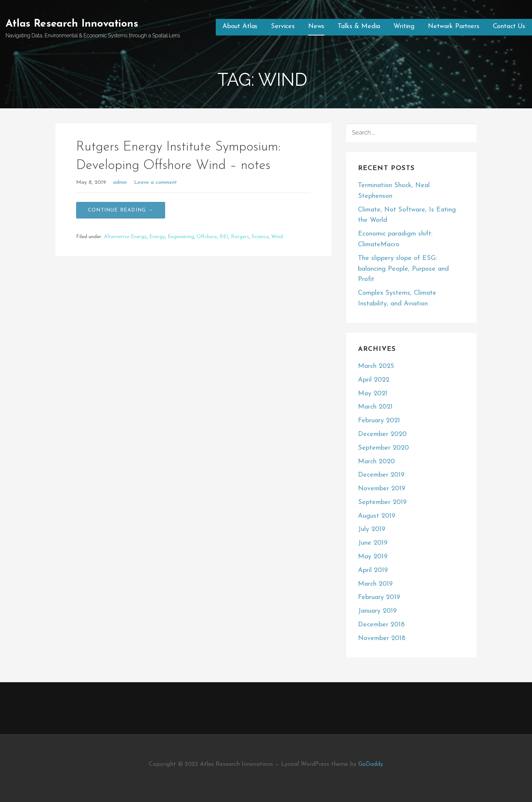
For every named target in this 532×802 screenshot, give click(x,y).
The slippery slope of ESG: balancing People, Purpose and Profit (403, 269)
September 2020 (383, 448)
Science (260, 237)
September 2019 (382, 502)
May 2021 (373, 394)
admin (120, 182)
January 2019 (377, 611)
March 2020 (376, 462)
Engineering (181, 237)
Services (283, 26)
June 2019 (373, 543)
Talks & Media (359, 26)
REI (224, 237)
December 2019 (381, 475)
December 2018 (381, 625)
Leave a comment (156, 182)
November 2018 (382, 638)
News (316, 26)
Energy (157, 237)
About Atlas (240, 26)
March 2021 (375, 407)
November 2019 (382, 489)
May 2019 (373, 557)
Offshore (207, 237)
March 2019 (375, 584)
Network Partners (453, 26)
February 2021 (379, 421)
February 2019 (379, 597)
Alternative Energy (125, 237)
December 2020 (382, 434)
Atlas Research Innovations (72, 24)
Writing (404, 26)
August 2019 (377, 516)
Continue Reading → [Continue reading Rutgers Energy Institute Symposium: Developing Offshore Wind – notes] (121, 210)
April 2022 (374, 380)
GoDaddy (371, 764)
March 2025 (376, 366)
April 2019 (373, 570)
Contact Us (509, 26)
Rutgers (240, 237)
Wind (277, 237)
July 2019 (372, 529)
